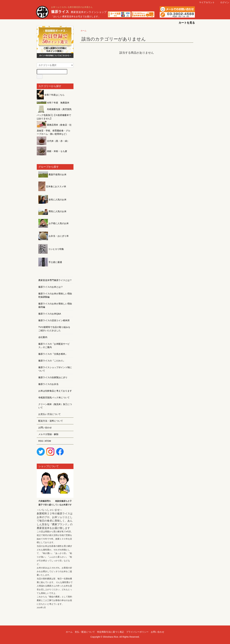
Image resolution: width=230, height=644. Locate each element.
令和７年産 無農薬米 (53, 103)
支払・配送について (85, 632)
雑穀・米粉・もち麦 (52, 151)
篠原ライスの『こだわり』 (52, 361)
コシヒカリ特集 (51, 249)
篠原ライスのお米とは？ (51, 287)
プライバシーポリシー (137, 632)
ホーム (84, 31)
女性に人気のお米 (52, 200)
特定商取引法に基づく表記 (111, 632)
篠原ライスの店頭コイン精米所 (54, 320)
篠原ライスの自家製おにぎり (53, 377)
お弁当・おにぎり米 (54, 236)
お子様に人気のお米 (54, 223)
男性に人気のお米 (52, 211)
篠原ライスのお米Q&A (50, 314)
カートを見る (184, 23)
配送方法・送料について (51, 421)
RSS (41, 441)
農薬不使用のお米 (52, 174)
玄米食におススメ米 (52, 186)
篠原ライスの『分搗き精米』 (53, 354)
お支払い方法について (50, 414)
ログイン (223, 2)
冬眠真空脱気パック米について (54, 398)
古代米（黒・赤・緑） (53, 141)
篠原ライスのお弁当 (48, 384)
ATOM (48, 441)
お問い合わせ (45, 428)
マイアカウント (205, 2)
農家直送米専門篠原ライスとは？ (55, 280)
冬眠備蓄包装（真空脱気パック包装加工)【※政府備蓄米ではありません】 (54, 114)
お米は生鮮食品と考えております (55, 391)
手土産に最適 (50, 262)
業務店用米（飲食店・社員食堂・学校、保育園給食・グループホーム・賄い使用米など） (54, 129)
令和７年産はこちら (51, 95)
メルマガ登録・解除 (48, 434)
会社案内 (43, 337)
